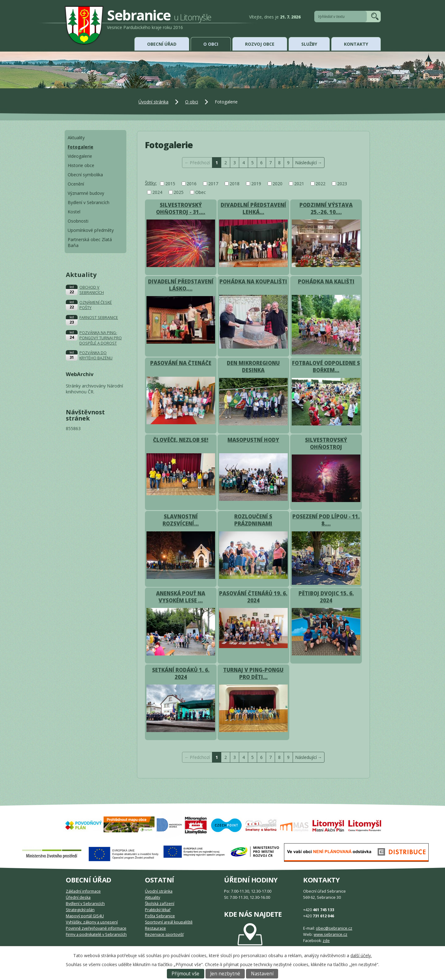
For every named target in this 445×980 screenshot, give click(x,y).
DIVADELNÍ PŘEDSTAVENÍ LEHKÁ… (253, 208)
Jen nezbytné (225, 974)
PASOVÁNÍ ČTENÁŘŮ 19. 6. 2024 (253, 597)
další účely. (361, 955)
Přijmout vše (185, 974)
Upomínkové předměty (91, 230)
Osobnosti (78, 221)
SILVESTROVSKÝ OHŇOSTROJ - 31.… (181, 208)
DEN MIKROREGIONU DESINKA (253, 366)
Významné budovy (86, 193)
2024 (157, 192)
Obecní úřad (162, 44)
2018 (235, 184)
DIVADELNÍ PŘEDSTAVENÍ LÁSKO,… (181, 285)
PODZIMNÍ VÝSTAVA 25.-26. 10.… (326, 208)
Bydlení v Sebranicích (89, 202)
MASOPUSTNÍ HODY (253, 440)
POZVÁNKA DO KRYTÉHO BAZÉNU (96, 355)
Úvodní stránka (153, 102)
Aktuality (76, 138)
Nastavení (262, 974)
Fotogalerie (81, 147)
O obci (211, 44)
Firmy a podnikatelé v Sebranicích (96, 934)
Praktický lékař (158, 910)
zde (326, 941)
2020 (278, 184)
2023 (342, 184)
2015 (170, 184)
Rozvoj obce (260, 44)
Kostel (74, 212)
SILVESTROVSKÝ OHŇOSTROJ (326, 443)
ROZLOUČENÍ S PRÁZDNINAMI (253, 520)
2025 (179, 192)
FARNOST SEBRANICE (99, 318)
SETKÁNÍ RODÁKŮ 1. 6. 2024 (181, 673)
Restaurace (155, 928)
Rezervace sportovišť (164, 934)
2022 (320, 184)
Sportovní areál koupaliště (169, 922)
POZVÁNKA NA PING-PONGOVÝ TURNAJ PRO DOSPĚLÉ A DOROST (101, 338)
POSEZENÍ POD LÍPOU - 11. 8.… (326, 520)
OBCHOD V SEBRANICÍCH (92, 290)
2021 (299, 184)
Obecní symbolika (85, 175)
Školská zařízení (160, 904)
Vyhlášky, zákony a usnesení (92, 922)
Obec (201, 192)
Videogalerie (80, 156)
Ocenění (76, 184)
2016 (192, 184)
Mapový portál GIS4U (85, 916)
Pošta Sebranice (160, 916)
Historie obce (81, 165)
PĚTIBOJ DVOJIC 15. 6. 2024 (326, 597)
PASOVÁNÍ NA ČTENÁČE (181, 363)
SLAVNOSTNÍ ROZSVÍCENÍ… (181, 520)
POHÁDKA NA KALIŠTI (326, 281)
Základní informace (83, 891)
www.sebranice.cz (331, 934)
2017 (213, 184)
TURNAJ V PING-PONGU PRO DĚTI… (253, 673)
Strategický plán (80, 910)
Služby (309, 44)
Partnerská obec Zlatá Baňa (90, 242)
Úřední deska (78, 897)
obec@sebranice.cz (334, 928)
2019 (256, 184)
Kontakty (356, 44)
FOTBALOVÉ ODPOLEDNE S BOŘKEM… (326, 366)
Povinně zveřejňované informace (96, 928)
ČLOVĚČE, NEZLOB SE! (181, 440)
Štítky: (151, 183)
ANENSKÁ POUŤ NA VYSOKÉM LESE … (181, 597)
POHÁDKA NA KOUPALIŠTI (253, 281)
